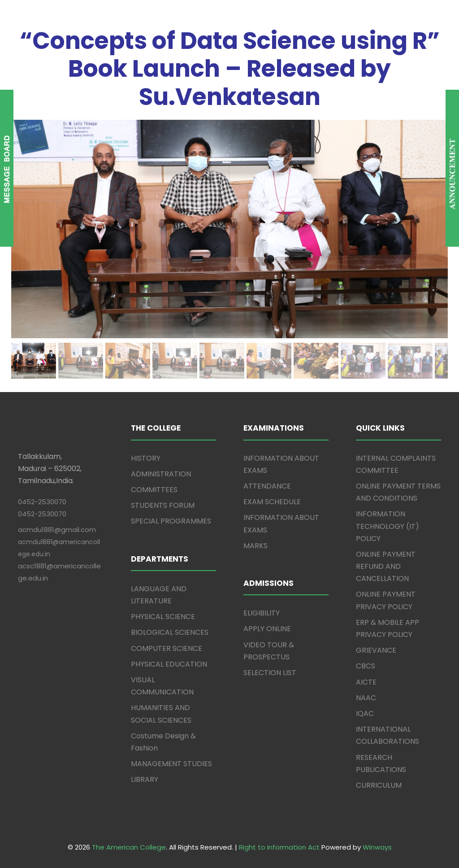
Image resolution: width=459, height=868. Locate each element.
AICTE (366, 682)
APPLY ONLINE (267, 629)
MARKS (255, 546)
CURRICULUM (379, 785)
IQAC (365, 713)
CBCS (366, 666)
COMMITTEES (154, 490)
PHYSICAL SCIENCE (163, 617)
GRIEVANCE (376, 650)
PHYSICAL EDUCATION (169, 664)
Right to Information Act (279, 847)
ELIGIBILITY (262, 613)
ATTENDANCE (267, 486)
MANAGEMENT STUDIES (171, 764)
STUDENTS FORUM (163, 505)
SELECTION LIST (270, 673)
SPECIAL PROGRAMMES (171, 521)
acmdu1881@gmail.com (57, 530)
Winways (377, 847)
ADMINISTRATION (161, 474)
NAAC (366, 698)
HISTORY (146, 458)
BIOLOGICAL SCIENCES (170, 632)
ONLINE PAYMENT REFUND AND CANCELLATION (386, 566)
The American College (129, 847)
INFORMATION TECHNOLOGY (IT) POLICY (388, 526)
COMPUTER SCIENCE (167, 648)
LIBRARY (145, 779)
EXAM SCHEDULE (272, 502)
